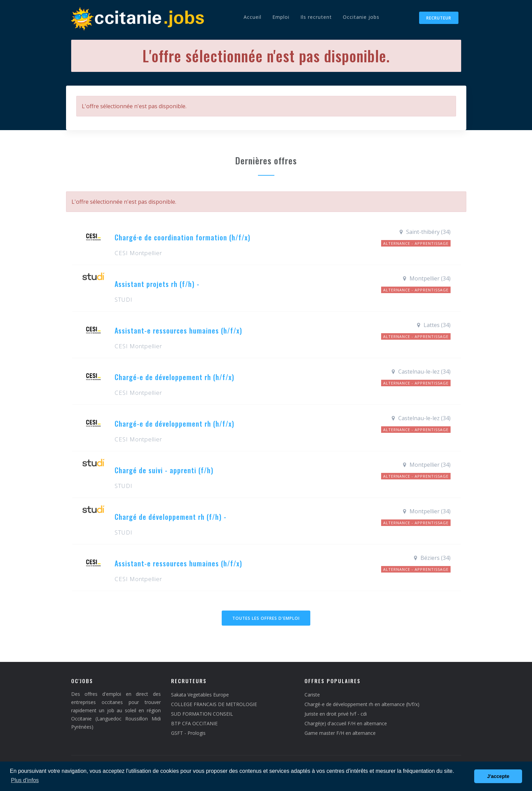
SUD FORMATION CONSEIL (202, 714)
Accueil (252, 17)
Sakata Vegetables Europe (200, 695)
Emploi (281, 17)
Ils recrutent (316, 17)
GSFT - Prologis (188, 733)
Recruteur (439, 18)
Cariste (312, 695)
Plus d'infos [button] (25, 780)
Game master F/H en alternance (340, 733)
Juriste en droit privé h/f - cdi (336, 714)
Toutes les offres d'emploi (266, 618)
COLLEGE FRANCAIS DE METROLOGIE (214, 704)
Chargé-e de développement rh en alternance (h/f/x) (362, 704)
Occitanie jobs (361, 17)
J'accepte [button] (498, 776)
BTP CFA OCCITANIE (194, 723)
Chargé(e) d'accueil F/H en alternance (346, 723)
